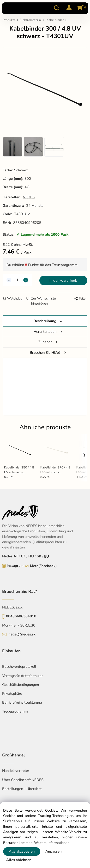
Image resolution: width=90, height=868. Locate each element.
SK (39, 556)
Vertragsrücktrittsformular (22, 676)
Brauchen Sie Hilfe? (45, 353)
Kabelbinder (55, 20)
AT (16, 556)
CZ (23, 556)
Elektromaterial (31, 20)
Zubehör (45, 342)
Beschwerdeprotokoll (19, 667)
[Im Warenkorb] (81, 8)
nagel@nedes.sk (22, 634)
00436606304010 (21, 616)
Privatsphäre (12, 694)
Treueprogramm (15, 711)
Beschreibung (45, 321)
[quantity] (17, 280)
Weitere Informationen (52, 843)
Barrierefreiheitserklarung (22, 702)
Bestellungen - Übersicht (22, 789)
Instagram (15, 566)
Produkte (9, 20)
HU (31, 556)
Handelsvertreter (16, 771)
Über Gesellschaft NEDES (23, 780)
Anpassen (54, 851)
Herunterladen (45, 332)
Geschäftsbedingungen (21, 685)
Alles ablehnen (19, 860)
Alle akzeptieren (22, 851)
